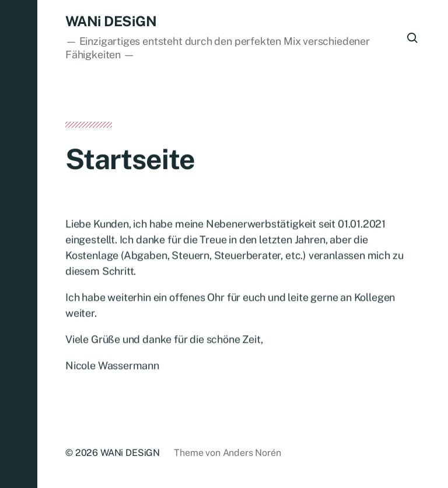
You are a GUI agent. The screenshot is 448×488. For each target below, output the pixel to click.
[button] (19, 244)
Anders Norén (252, 453)
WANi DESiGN (111, 21)
